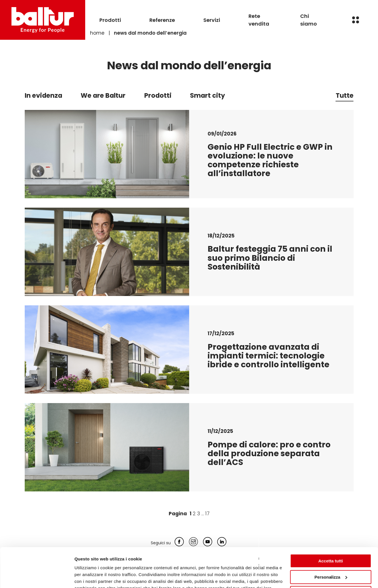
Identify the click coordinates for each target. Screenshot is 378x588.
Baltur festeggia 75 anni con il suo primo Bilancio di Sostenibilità (270, 258)
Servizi (212, 20)
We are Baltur (103, 95)
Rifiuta (331, 559)
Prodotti (110, 20)
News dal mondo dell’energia (150, 33)
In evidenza (43, 95)
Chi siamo (309, 20)
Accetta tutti (331, 527)
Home (97, 33)
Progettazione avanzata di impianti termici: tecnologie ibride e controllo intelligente (269, 356)
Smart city (207, 95)
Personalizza (331, 543)
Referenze (162, 20)
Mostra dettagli (90, 577)
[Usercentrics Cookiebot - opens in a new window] (37, 577)
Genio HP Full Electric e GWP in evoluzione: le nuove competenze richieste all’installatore (270, 160)
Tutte (345, 95)
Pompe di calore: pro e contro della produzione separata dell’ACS (269, 453)
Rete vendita (259, 20)
